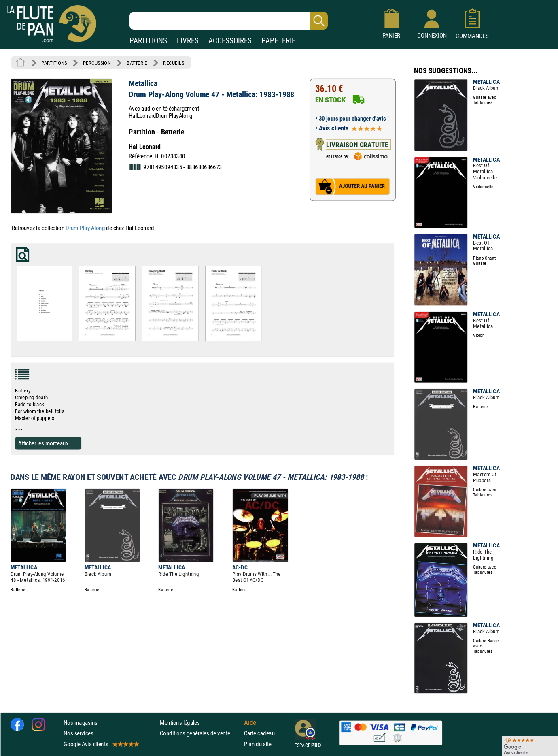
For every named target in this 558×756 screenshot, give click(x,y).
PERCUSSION (97, 63)
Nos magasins (81, 723)
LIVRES (188, 41)
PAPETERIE (278, 41)
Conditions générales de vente (200, 734)
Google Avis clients (101, 744)
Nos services (78, 734)
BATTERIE (137, 63)
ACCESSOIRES (230, 41)
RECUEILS (174, 63)
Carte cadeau (259, 734)
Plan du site (258, 744)
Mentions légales (180, 723)
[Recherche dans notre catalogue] (229, 21)
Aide (250, 723)
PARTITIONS (148, 41)
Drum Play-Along (85, 228)
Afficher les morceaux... (46, 443)
